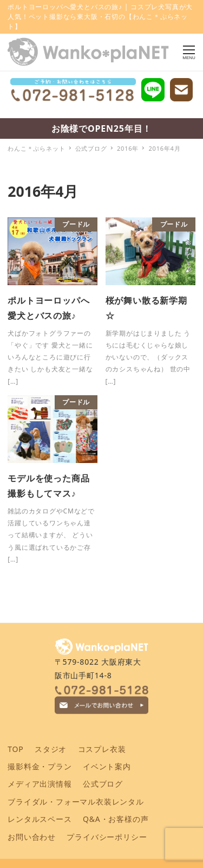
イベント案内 (107, 766)
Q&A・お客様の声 (116, 819)
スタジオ (51, 749)
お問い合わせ (32, 837)
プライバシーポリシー (107, 837)
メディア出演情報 (40, 784)
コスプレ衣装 (102, 749)
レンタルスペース (40, 819)
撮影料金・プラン (40, 766)
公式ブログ (103, 784)
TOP (15, 749)
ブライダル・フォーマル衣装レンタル (76, 802)
